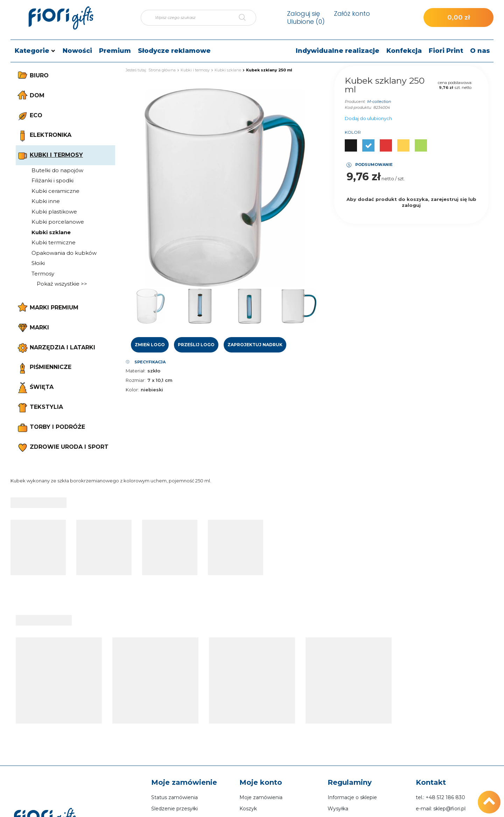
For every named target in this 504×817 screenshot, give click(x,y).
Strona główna (162, 70)
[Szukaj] (247, 18)
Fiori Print (446, 51)
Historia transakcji (261, 745)
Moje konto (261, 697)
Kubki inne (46, 201)
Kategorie (32, 51)
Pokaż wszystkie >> (62, 284)
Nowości (77, 51)
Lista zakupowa (258, 734)
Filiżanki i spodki (52, 180)
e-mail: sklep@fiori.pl (441, 723)
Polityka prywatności (353, 756)
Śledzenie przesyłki (174, 723)
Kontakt (431, 697)
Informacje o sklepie (352, 712)
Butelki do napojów (57, 170)
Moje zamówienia (261, 712)
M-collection (379, 102)
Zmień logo (150, 345)
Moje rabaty (254, 756)
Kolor (353, 132)
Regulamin (341, 745)
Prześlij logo (196, 345)
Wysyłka (338, 723)
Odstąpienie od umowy (356, 767)
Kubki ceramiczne (55, 191)
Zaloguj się (303, 13)
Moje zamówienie (184, 697)
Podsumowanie (374, 165)
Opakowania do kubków (64, 253)
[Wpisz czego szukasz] (198, 18)
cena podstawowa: (455, 83)
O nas (480, 51)
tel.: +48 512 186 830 (440, 712)
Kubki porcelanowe (58, 222)
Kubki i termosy (195, 70)
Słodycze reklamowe (174, 51)
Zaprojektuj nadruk (255, 345)
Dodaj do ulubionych (368, 118)
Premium (115, 51)
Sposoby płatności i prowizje (362, 734)
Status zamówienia (174, 712)
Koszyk (248, 723)
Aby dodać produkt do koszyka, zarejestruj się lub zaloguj (411, 202)
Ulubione (306, 22)
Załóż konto (352, 13)
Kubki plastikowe (54, 212)
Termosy (43, 274)
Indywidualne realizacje (338, 51)
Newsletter (253, 767)
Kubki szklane (51, 232)
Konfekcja (404, 51)
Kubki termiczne (54, 242)
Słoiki (38, 263)
